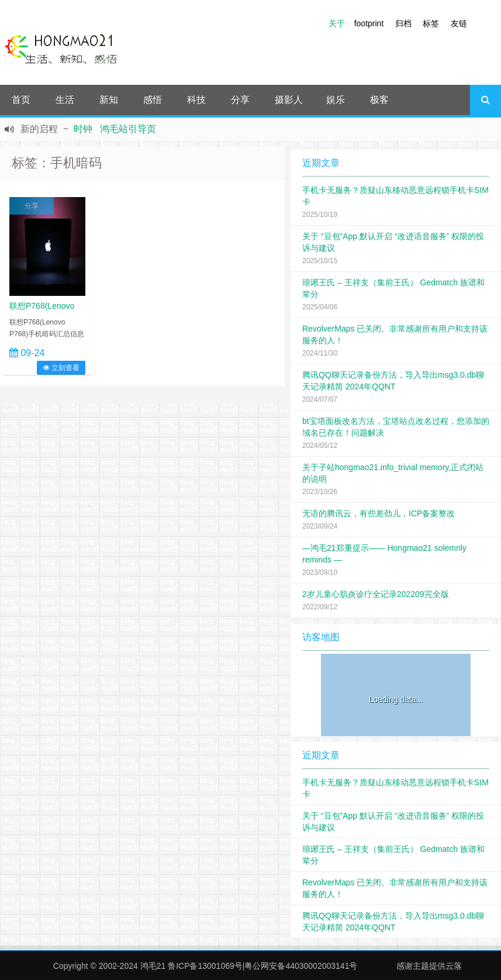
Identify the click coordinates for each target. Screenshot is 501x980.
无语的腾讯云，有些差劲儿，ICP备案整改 (379, 513)
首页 (21, 100)
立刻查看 (61, 368)
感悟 (153, 100)
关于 (337, 23)
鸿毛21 (153, 966)
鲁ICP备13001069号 (205, 966)
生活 (65, 100)
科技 (196, 100)
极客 (379, 100)
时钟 (83, 129)
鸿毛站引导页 (128, 129)
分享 (240, 100)
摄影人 (289, 100)
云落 (454, 966)
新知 (109, 100)
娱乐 (336, 100)
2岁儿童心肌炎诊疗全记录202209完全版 (376, 594)
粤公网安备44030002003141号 (301, 966)
